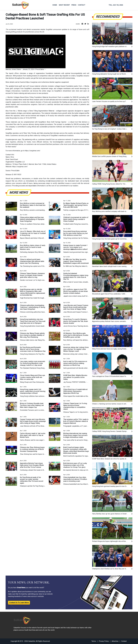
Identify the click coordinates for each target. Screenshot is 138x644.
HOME (55, 5)
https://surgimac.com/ (33, 151)
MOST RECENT (64, 5)
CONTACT (82, 5)
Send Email (14, 159)
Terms (94, 641)
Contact (124, 641)
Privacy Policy (104, 641)
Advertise (115, 641)
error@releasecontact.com (55, 181)
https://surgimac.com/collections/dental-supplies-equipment (47, 82)
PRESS (74, 5)
